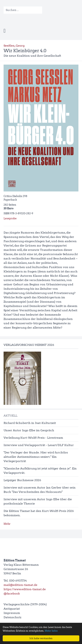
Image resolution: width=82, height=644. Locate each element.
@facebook (12, 594)
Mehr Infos (51, 631)
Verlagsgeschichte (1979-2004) (25, 604)
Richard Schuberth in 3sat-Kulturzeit (30, 423)
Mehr (7, 524)
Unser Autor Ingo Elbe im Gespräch (29, 430)
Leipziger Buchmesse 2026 (22, 480)
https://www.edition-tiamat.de (25, 589)
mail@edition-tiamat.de (20, 585)
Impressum (12, 613)
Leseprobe (10, 218)
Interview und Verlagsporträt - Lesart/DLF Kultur (39, 445)
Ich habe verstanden (41, 638)
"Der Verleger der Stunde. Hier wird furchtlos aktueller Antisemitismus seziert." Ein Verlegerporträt (36, 457)
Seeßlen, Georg (14, 46)
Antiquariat (12, 609)
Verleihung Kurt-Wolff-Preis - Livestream (33, 438)
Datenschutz (12, 617)
